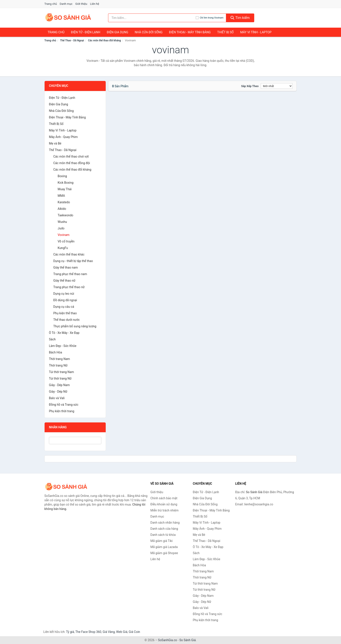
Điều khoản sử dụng (164, 504)
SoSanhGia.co (168, 640)
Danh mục (66, 4)
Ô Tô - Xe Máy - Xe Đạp (64, 333)
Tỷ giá (70, 632)
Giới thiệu (81, 4)
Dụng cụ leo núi (64, 294)
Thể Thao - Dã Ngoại (72, 40)
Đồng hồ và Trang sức (64, 405)
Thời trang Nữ (58, 365)
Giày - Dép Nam (59, 385)
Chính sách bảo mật (164, 498)
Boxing (62, 176)
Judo (61, 228)
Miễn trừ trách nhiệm (165, 510)
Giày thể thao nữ (64, 281)
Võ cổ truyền (66, 241)
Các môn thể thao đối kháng (104, 40)
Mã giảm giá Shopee (164, 553)
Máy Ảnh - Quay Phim (63, 137)
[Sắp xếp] (277, 86)
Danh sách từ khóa (163, 535)
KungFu (63, 248)
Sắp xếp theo (250, 86)
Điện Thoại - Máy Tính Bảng (190, 32)
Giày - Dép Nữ (58, 392)
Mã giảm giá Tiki (162, 541)
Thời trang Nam (59, 359)
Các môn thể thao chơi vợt (71, 156)
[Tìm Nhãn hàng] (75, 441)
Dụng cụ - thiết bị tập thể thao (73, 261)
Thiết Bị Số (226, 32)
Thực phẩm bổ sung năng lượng (75, 326)
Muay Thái (65, 189)
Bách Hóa (55, 352)
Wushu (62, 222)
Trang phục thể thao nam (70, 274)
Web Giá (122, 632)
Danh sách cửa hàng (164, 529)
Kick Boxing (66, 183)
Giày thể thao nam (66, 267)
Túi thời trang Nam (61, 372)
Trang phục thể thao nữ (69, 287)
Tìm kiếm (240, 18)
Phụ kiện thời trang (62, 411)
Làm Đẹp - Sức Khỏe (63, 346)
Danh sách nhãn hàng (165, 523)
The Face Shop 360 (88, 632)
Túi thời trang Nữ (60, 378)
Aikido (62, 209)
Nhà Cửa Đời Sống (149, 32)
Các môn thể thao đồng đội (72, 163)
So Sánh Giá (188, 640)
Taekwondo (65, 215)
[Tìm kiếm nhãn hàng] (152, 18)
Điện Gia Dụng (117, 32)
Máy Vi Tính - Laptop (256, 32)
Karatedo (64, 202)
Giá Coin (134, 632)
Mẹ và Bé (55, 143)
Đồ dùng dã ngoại (65, 300)
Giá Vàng (109, 632)
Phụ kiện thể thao (65, 313)
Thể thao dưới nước (67, 320)
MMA (61, 196)
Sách (52, 339)
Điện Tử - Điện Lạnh (86, 32)
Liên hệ (95, 4)
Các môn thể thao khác (69, 254)
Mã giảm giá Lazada (164, 547)
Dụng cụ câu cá (64, 307)
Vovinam (64, 235)
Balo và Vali (57, 398)
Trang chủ (51, 4)
